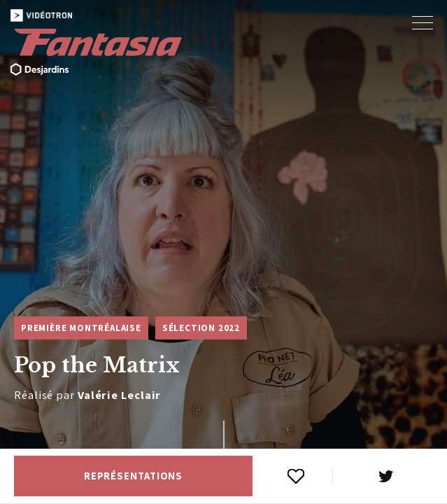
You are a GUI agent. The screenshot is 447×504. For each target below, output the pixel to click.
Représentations (134, 476)
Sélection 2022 (201, 328)
